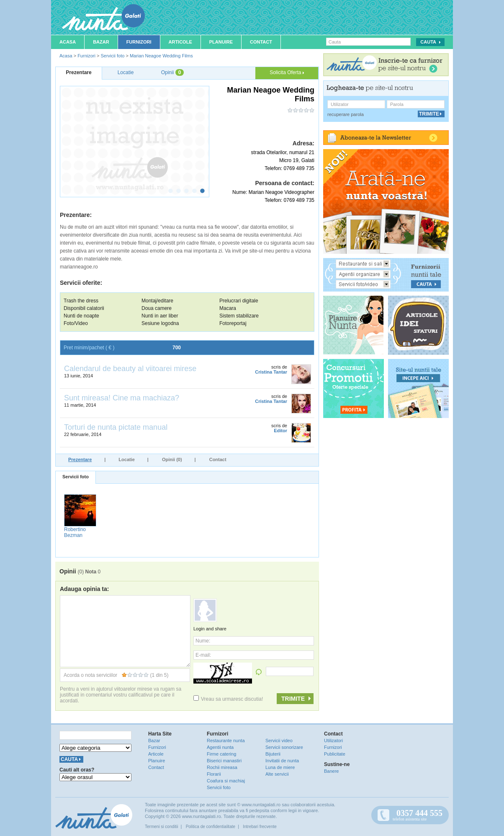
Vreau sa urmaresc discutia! (228, 699)
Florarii (214, 774)
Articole (180, 42)
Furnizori (139, 42)
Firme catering (221, 754)
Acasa (68, 42)
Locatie (127, 459)
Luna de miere (280, 767)
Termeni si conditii (161, 827)
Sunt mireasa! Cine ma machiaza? (122, 398)
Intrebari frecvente (260, 827)
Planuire (221, 42)
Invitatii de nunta (282, 761)
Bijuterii (273, 754)
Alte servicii (277, 774)
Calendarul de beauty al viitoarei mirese (130, 369)
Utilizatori (333, 741)
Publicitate (335, 754)
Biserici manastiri (224, 761)
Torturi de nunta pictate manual (116, 427)
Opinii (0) (172, 459)
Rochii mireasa (222, 767)
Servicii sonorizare (284, 747)
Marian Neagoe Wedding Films (161, 56)
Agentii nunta (220, 747)
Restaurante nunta (226, 741)
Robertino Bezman (75, 532)
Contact (261, 42)
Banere (331, 771)
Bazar (101, 42)
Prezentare (80, 459)
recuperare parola (346, 114)
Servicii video (279, 741)
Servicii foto (112, 56)
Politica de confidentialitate (211, 827)
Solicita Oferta (287, 72)
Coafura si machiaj (226, 781)
